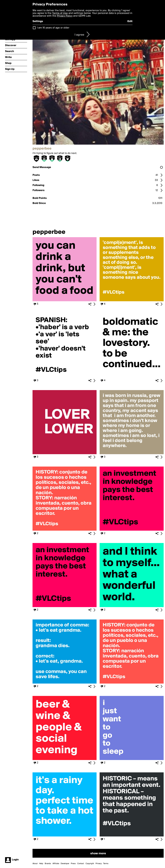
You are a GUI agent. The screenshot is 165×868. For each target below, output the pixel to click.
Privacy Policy (65, 16)
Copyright (90, 864)
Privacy (99, 864)
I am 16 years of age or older (53, 28)
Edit (130, 21)
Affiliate (56, 864)
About (35, 864)
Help (41, 864)
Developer (65, 864)
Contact (81, 864)
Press (73, 864)
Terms (106, 864)
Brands (48, 864)
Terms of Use (60, 13)
